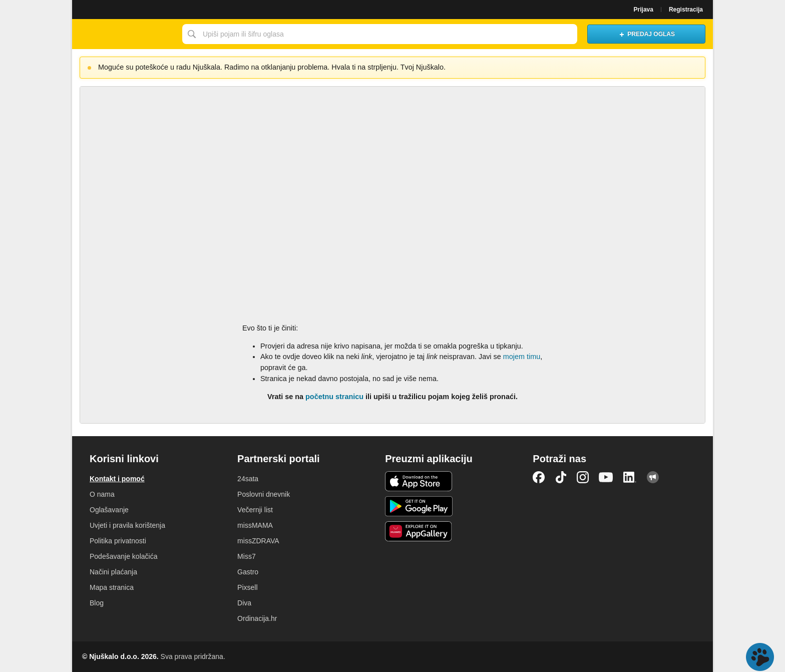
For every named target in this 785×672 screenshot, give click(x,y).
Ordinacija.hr (257, 618)
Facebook (539, 477)
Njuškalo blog (653, 477)
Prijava (644, 10)
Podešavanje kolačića (123, 556)
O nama (102, 494)
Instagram (583, 477)
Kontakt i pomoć (117, 479)
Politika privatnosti (118, 541)
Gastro (248, 572)
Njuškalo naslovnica (125, 34)
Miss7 (247, 556)
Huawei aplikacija (419, 531)
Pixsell (247, 587)
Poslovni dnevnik (264, 494)
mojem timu (522, 357)
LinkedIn (630, 477)
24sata (248, 479)
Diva (244, 603)
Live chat (760, 657)
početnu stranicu (334, 397)
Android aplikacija (419, 506)
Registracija (686, 10)
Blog (97, 603)
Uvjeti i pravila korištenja (127, 525)
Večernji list (255, 510)
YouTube (606, 477)
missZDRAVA (258, 541)
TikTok (561, 477)
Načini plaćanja (113, 572)
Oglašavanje (109, 510)
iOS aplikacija (419, 481)
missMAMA (255, 525)
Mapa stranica (112, 587)
